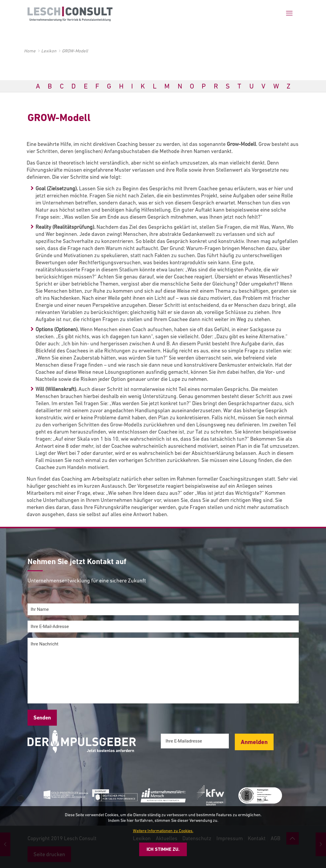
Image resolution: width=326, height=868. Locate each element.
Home (30, 51)
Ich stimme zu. (163, 849)
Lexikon (49, 51)
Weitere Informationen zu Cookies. (163, 831)
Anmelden (254, 742)
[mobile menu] (289, 13)
